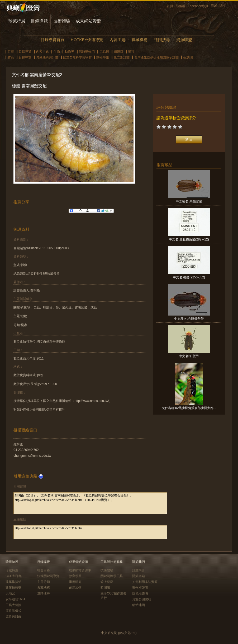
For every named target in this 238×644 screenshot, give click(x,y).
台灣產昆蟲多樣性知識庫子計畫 (156, 57)
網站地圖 (139, 605)
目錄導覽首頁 (53, 40)
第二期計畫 (122, 57)
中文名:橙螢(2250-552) (189, 277)
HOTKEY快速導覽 (87, 40)
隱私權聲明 (140, 593)
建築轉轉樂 (13, 588)
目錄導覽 (39, 21)
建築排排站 (13, 582)
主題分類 (44, 582)
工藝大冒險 (13, 605)
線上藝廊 (107, 582)
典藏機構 (140, 40)
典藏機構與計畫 (47, 57)
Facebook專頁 (198, 6)
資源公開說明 (142, 599)
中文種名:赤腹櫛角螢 (189, 319)
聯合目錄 (44, 570)
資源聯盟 (184, 40)
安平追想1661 (15, 599)
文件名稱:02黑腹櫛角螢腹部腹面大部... (189, 408)
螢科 (131, 52)
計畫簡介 (139, 570)
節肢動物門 (87, 52)
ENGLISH (218, 6)
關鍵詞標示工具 (112, 576)
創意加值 (75, 588)
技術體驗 (62, 21)
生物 (57, 52)
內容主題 (117, 40)
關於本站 (139, 576)
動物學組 (103, 57)
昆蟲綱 (104, 52)
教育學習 (75, 576)
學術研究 (75, 582)
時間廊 (105, 588)
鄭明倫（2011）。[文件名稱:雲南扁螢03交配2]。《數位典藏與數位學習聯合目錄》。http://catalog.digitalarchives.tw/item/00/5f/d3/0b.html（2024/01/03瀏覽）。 (90, 503)
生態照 (188, 57)
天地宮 (10, 593)
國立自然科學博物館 (77, 57)
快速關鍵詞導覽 (48, 576)
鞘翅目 (118, 52)
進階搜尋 (162, 40)
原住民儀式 (13, 611)
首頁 (170, 6)
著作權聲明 (140, 588)
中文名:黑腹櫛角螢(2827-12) (189, 239)
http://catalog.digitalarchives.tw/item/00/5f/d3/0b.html (90, 532)
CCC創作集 (14, 576)
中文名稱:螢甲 (189, 356)
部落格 (180, 6)
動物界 (69, 52)
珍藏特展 (17, 21)
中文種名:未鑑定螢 (189, 201)
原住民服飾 (13, 617)
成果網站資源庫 (80, 570)
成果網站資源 (88, 21)
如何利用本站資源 (145, 582)
